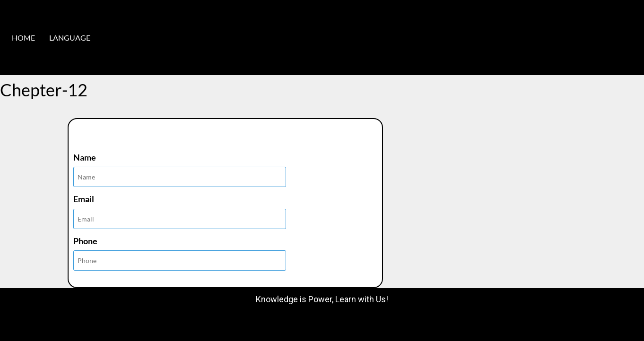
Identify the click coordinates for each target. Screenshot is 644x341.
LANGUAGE (70, 38)
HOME (23, 38)
